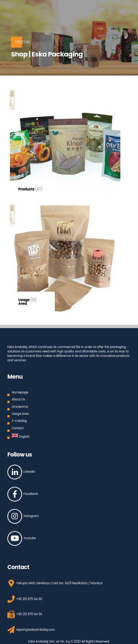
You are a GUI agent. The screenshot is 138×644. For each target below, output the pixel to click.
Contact (18, 428)
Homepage (20, 392)
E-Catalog (19, 421)
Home (22, 42)
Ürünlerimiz (20, 407)
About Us (18, 400)
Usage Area (20, 414)
